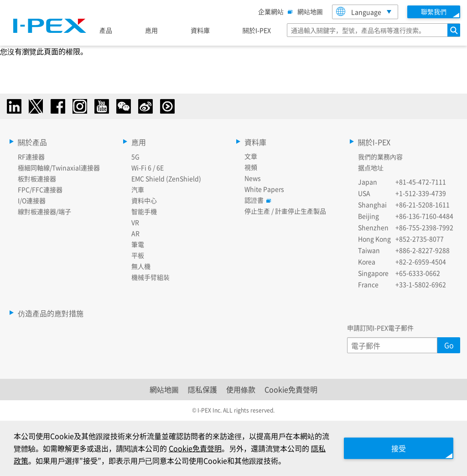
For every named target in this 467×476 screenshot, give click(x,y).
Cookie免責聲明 (291, 389)
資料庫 (200, 30)
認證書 (256, 200)
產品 (106, 30)
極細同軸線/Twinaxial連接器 (59, 167)
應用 (151, 30)
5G (135, 157)
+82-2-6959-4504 (421, 262)
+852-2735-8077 (420, 239)
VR (135, 222)
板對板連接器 (37, 178)
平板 (138, 255)
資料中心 (144, 200)
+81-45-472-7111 (421, 182)
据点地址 (371, 167)
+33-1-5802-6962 (421, 284)
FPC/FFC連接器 (40, 189)
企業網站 (273, 11)
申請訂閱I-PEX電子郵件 (380, 328)
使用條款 (241, 389)
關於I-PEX (257, 30)
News (253, 178)
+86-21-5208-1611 (423, 204)
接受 (399, 448)
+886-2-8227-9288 (423, 250)
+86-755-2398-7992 (424, 227)
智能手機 (144, 211)
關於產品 (32, 142)
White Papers (264, 189)
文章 (251, 156)
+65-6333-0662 (418, 273)
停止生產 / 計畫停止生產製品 (285, 211)
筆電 (138, 244)
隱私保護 (202, 389)
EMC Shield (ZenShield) (166, 178)
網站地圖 (310, 11)
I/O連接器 (32, 200)
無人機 (141, 266)
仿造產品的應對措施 (51, 313)
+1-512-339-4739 (421, 193)
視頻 (251, 167)
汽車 (138, 189)
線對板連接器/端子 (44, 211)
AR (135, 233)
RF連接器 (31, 157)
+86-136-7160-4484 (424, 216)
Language (359, 12)
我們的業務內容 (380, 157)
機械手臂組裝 (150, 277)
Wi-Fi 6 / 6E (148, 167)
